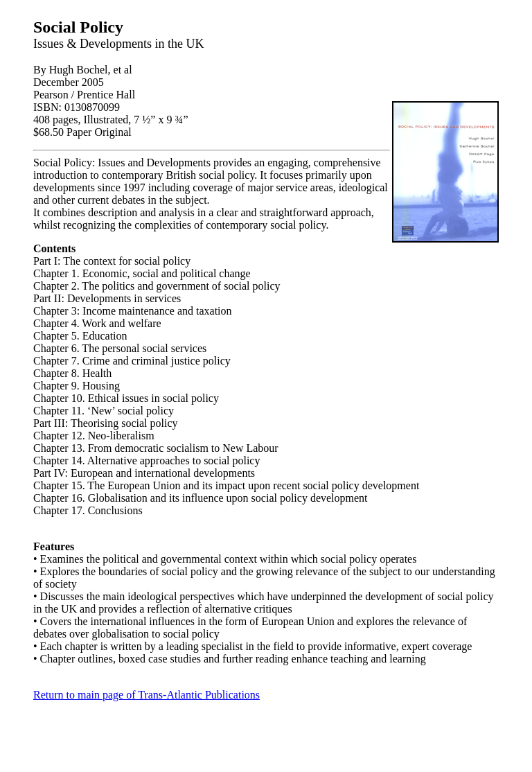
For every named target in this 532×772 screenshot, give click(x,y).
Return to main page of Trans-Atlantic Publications (147, 695)
